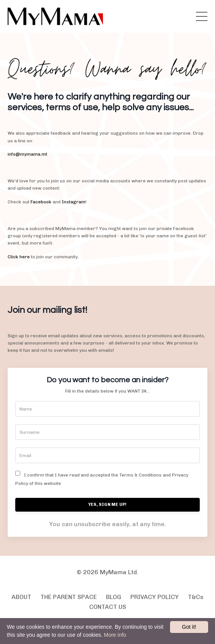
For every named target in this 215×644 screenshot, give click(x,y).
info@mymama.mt (27, 154)
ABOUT (21, 597)
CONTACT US (108, 607)
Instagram (74, 202)
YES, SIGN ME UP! (108, 505)
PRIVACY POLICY (155, 597)
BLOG (114, 597)
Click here (19, 257)
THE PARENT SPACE (69, 597)
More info (115, 635)
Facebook (41, 202)
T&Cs (196, 597)
